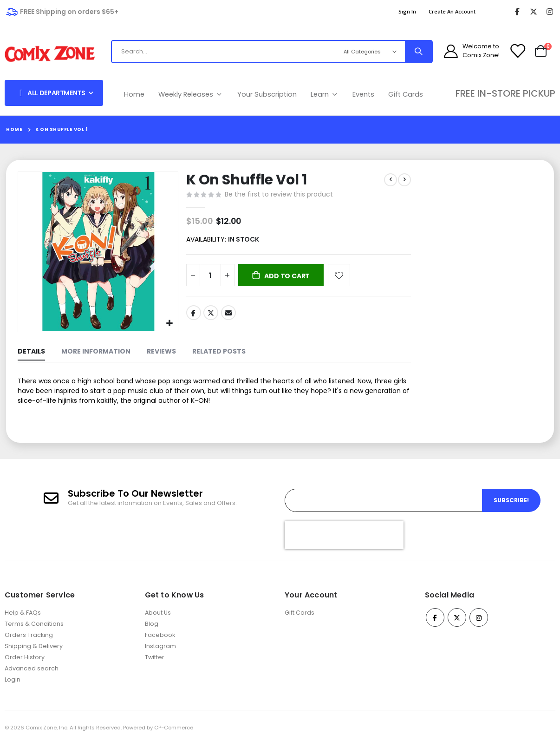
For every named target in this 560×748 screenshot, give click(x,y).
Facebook (193, 315)
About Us (158, 616)
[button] (169, 323)
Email (228, 315)
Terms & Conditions (34, 627)
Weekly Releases (191, 94)
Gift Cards (406, 94)
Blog (152, 627)
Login (13, 683)
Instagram (160, 649)
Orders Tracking (29, 638)
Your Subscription (267, 94)
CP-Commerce (174, 731)
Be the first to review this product (278, 195)
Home (134, 94)
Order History (25, 660)
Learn (325, 94)
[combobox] (227, 52)
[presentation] (344, 538)
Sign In (407, 11)
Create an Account (452, 11)
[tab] (31, 352)
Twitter (210, 315)
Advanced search (32, 672)
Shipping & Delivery (34, 649)
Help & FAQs (23, 616)
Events (363, 94)
